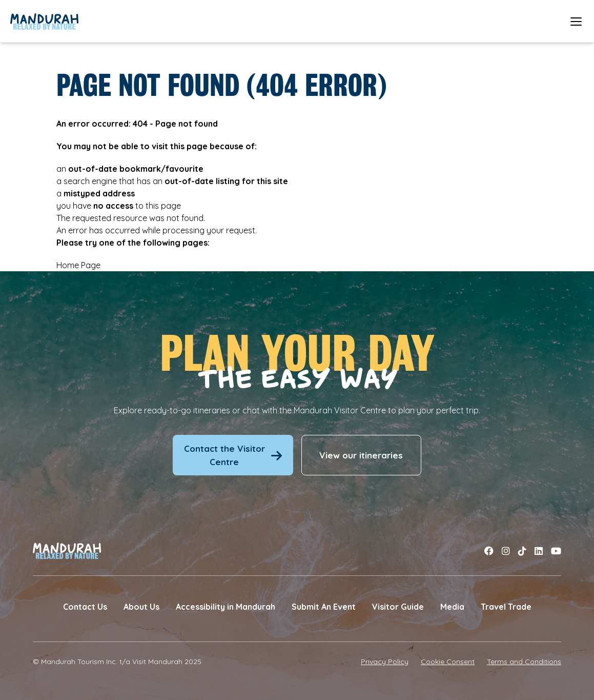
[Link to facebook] (489, 551)
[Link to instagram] (506, 551)
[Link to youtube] (556, 551)
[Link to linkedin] (539, 551)
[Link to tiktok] (522, 551)
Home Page (78, 265)
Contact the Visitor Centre (233, 455)
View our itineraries (361, 455)
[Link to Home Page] (44, 22)
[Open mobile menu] (576, 21)
